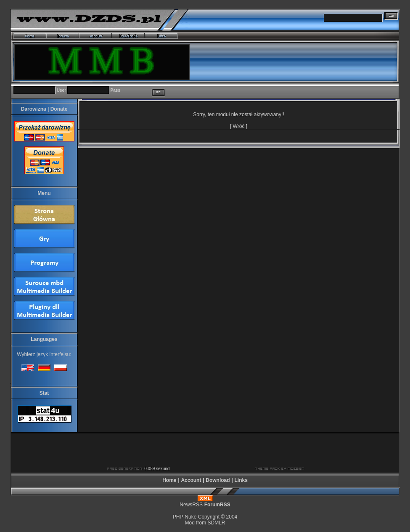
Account (191, 480)
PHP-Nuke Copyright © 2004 (205, 517)
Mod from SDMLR (205, 523)
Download (218, 480)
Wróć (239, 126)
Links (241, 480)
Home (169, 480)
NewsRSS (191, 505)
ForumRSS (217, 505)
